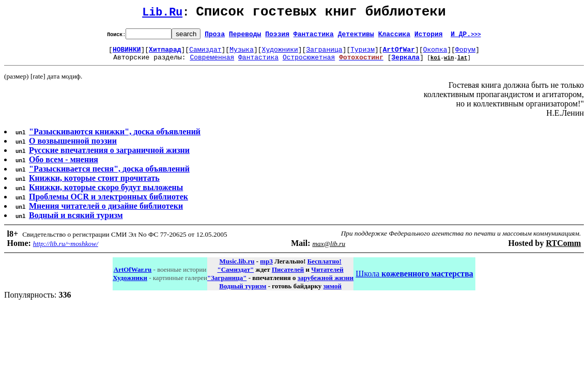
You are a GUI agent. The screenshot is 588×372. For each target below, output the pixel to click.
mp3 (266, 267)
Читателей (327, 276)
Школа (414, 280)
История (429, 37)
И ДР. (466, 37)
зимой (332, 292)
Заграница (324, 54)
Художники (280, 54)
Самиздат (205, 54)
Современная (212, 63)
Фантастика (314, 37)
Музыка (242, 54)
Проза (215, 37)
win (449, 63)
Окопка (435, 54)
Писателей (288, 276)
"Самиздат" (235, 276)
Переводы (245, 37)
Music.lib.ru (237, 267)
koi (436, 63)
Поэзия (277, 37)
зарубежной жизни (326, 284)
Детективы (356, 37)
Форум (465, 54)
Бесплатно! (324, 267)
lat (462, 63)
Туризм (362, 54)
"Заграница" (227, 284)
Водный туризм (243, 292)
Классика (394, 37)
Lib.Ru (162, 14)
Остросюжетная (309, 63)
